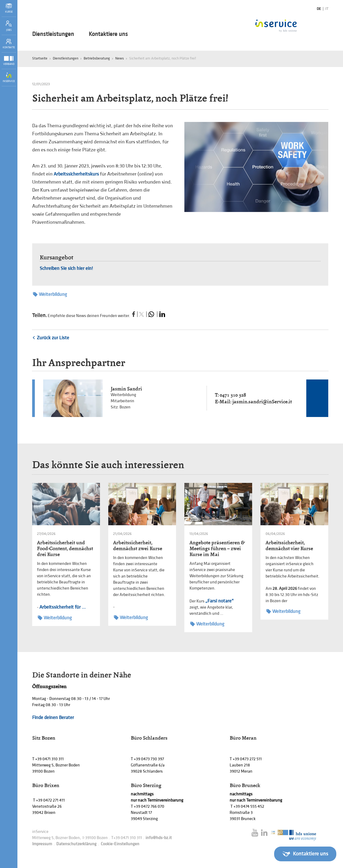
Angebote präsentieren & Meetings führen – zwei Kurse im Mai (217, 548)
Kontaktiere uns (108, 34)
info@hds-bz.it (159, 838)
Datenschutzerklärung (76, 844)
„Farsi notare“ (219, 601)
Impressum (42, 844)
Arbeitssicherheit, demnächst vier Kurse (289, 545)
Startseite (40, 58)
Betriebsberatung (97, 58)
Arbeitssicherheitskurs (76, 174)
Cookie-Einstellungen (120, 844)
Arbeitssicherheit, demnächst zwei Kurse (138, 545)
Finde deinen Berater (53, 718)
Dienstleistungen (53, 34)
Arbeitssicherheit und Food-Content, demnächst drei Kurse (65, 548)
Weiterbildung (50, 294)
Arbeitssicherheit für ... (63, 607)
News (120, 58)
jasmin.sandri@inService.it (262, 402)
